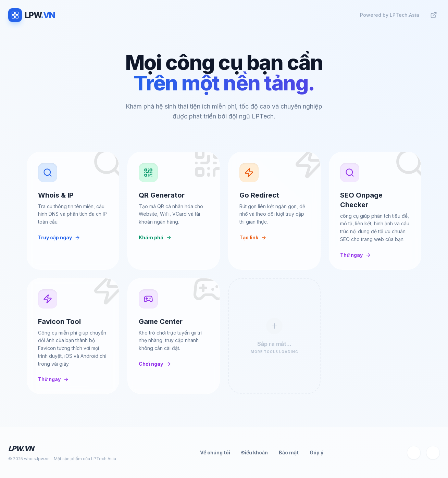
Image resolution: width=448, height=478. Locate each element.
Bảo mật (289, 452)
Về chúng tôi (215, 452)
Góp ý (316, 452)
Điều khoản (254, 452)
